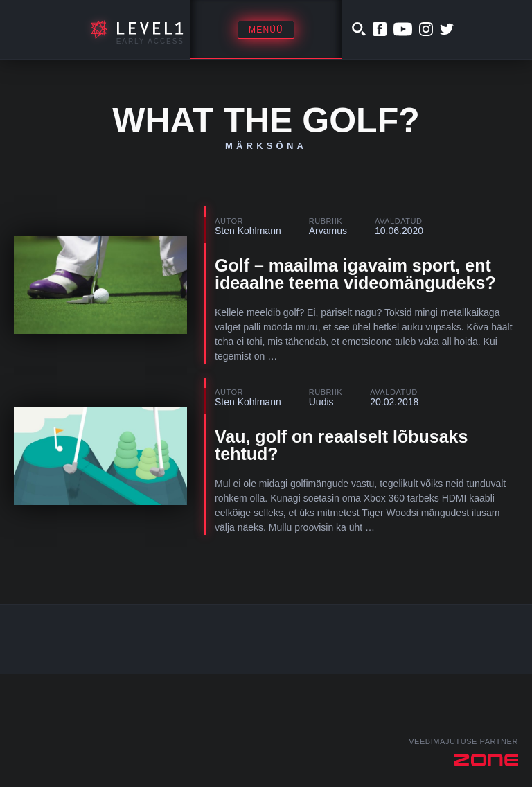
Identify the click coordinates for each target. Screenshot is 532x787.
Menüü (266, 30)
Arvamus (328, 231)
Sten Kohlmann (248, 231)
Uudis (321, 402)
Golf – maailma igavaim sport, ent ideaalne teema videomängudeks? (355, 274)
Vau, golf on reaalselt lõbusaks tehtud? (341, 445)
